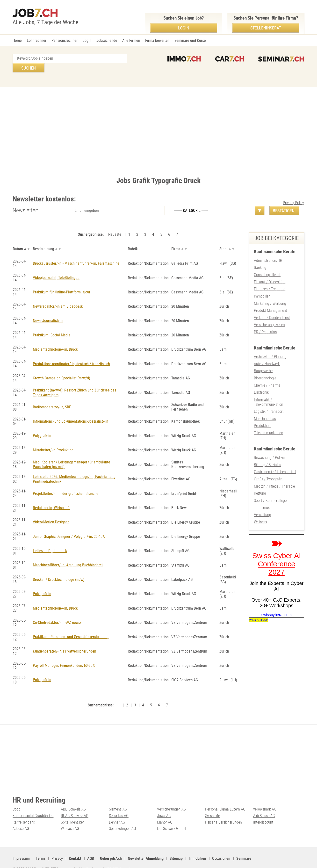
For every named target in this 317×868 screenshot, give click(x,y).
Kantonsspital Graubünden (33, 805)
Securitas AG (119, 805)
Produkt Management (270, 300)
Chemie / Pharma (267, 374)
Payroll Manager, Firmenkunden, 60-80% (64, 655)
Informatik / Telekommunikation (269, 391)
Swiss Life (213, 805)
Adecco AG (21, 818)
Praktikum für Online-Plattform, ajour (62, 283)
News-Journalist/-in (48, 311)
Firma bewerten (157, 40)
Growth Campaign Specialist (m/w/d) (61, 369)
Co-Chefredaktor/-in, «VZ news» (57, 612)
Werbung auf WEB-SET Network (110, 858)
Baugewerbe (263, 360)
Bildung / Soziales (267, 453)
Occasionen (221, 848)
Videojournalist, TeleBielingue (56, 268)
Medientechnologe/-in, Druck (55, 340)
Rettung (260, 481)
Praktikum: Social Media (52, 326)
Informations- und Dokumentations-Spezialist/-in (71, 412)
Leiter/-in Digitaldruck (50, 541)
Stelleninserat (266, 28)
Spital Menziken (73, 812)
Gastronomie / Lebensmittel (275, 460)
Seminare (244, 848)
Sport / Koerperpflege (270, 488)
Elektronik (261, 381)
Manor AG (165, 812)
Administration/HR (268, 251)
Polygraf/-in (42, 426)
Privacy (57, 848)
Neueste (115, 225)
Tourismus (262, 495)
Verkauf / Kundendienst (272, 307)
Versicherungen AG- (172, 799)
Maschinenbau (265, 407)
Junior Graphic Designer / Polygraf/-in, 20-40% (69, 526)
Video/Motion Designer (51, 512)
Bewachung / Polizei (269, 446)
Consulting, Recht (267, 265)
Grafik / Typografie (268, 467)
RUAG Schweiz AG (75, 805)
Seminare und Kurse (190, 40)
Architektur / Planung (270, 346)
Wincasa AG (70, 818)
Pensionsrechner (65, 40)
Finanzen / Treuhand (270, 279)
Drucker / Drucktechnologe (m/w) (59, 569)
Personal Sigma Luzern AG (225, 799)
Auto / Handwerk (267, 353)
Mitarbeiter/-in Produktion (53, 440)
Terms (41, 848)
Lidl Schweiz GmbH (171, 818)
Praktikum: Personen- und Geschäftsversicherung (71, 627)
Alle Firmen (131, 40)
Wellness (260, 509)
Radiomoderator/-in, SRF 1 (53, 397)
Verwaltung (263, 502)
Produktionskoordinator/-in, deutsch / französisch (71, 354)
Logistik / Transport (269, 400)
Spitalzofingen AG (122, 818)
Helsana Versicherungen (223, 812)
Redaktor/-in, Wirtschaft (51, 498)
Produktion (262, 414)
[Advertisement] (158, 121)
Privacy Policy (293, 193)
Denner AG (117, 812)
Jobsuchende (107, 40)
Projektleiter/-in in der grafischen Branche (66, 483)
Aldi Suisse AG (264, 805)
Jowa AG (164, 805)
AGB (91, 848)
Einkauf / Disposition (270, 272)
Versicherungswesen (269, 315)
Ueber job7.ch (111, 848)
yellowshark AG (265, 799)
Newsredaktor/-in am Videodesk (58, 297)
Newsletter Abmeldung (146, 848)
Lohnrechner (37, 40)
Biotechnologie (265, 367)
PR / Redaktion (265, 322)
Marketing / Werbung (270, 293)
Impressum (21, 848)
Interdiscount (263, 812)
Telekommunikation (269, 421)
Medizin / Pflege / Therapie (274, 474)
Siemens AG (118, 799)
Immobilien (262, 286)
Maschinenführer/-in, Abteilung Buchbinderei (68, 555)
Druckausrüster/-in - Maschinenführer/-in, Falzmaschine (76, 254)
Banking (260, 258)
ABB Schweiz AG (73, 799)
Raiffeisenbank (24, 812)
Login (87, 40)
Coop (17, 799)
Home (17, 40)
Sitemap (176, 848)
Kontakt (75, 848)
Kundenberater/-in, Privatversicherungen (65, 641)
